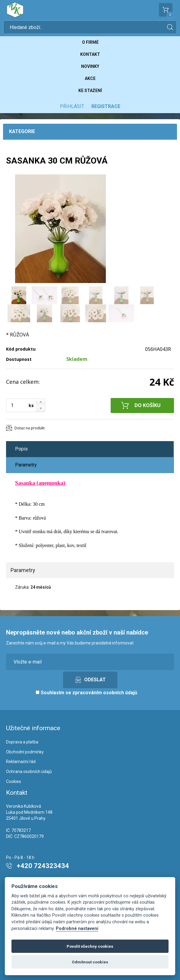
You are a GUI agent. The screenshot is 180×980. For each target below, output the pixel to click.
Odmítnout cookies (90, 962)
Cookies (14, 781)
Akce (90, 78)
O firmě (90, 42)
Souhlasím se (86, 693)
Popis (21, 449)
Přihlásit (72, 106)
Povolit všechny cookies (90, 946)
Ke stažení (90, 91)
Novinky (90, 66)
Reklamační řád (21, 762)
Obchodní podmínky (25, 752)
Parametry (26, 465)
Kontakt (90, 54)
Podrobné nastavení (77, 929)
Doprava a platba (22, 742)
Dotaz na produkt (30, 428)
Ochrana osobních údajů (29, 772)
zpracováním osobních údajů (105, 693)
